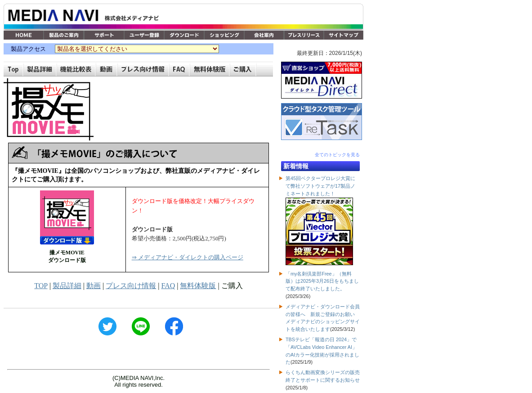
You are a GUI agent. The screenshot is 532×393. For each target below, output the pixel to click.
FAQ (168, 286)
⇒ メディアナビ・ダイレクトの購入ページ (188, 257)
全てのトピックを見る (337, 155)
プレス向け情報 (131, 286)
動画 (94, 286)
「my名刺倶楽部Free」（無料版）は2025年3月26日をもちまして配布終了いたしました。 (322, 281)
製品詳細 (67, 286)
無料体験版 (198, 286)
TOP (41, 286)
